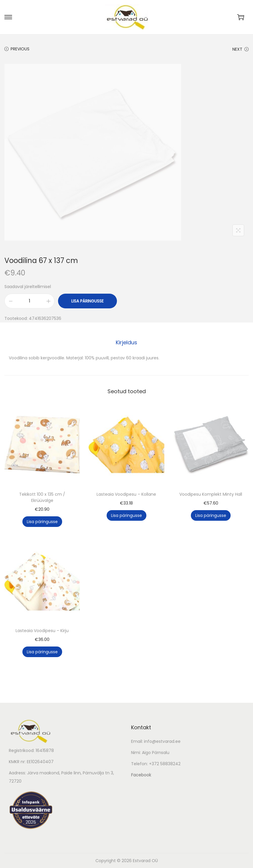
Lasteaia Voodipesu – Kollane (126, 494)
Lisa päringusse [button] (42, 522)
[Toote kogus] (29, 301)
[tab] (126, 343)
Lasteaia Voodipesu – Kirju (42, 631)
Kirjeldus (126, 342)
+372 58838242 (165, 764)
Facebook (141, 775)
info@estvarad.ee (162, 741)
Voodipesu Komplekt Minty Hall (211, 494)
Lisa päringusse (87, 301)
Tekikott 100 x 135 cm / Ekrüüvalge (42, 497)
